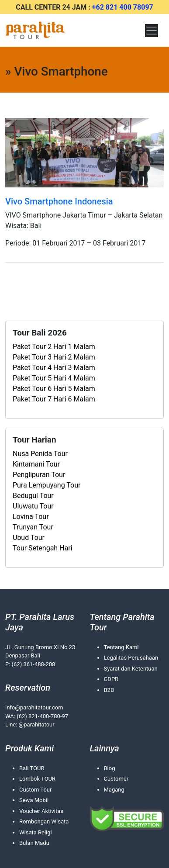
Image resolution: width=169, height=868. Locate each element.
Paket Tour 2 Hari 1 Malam (54, 347)
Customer (116, 779)
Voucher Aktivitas (41, 811)
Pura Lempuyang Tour (47, 485)
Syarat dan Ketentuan (131, 669)
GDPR (111, 679)
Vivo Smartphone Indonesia (59, 201)
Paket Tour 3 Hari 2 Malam (54, 357)
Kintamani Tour (36, 464)
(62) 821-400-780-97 (42, 716)
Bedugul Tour (33, 496)
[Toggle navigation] (152, 31)
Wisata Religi (36, 832)
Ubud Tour (29, 538)
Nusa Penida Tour (40, 454)
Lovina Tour (31, 517)
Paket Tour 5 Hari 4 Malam (54, 378)
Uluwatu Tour (33, 506)
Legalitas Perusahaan (131, 658)
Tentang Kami (121, 647)
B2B (109, 690)
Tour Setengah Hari (43, 548)
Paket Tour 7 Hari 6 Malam (54, 399)
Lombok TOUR (37, 779)
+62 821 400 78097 (123, 7)
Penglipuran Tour (39, 475)
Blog (110, 768)
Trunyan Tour (33, 527)
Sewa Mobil (34, 800)
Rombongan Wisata (44, 821)
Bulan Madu (34, 843)
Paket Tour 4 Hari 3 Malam (54, 368)
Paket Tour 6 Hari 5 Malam (54, 389)
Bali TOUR (32, 768)
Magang (114, 790)
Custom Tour (35, 790)
